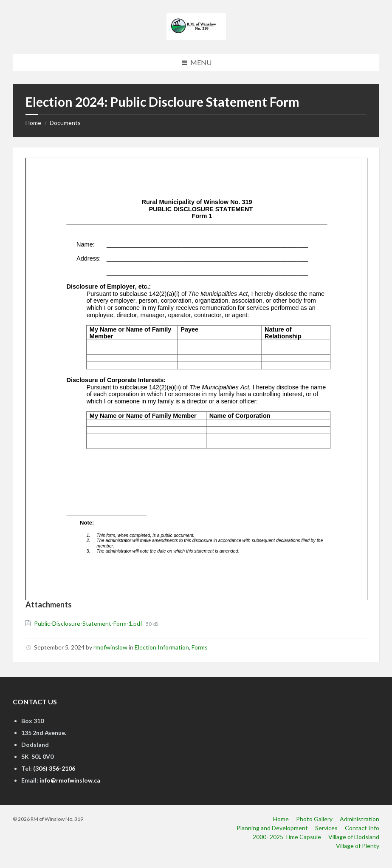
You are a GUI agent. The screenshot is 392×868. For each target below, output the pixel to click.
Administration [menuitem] (360, 819)
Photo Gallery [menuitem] (314, 819)
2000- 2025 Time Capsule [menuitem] (287, 837)
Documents (65, 123)
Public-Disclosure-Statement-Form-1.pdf (89, 623)
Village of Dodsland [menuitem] (354, 837)
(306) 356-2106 (54, 768)
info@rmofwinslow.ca (70, 780)
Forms (200, 647)
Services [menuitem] (326, 828)
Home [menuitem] (281, 819)
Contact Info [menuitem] (362, 828)
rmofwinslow (110, 647)
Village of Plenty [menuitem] (358, 846)
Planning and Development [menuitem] (272, 828)
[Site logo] (196, 37)
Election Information (162, 647)
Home (33, 123)
